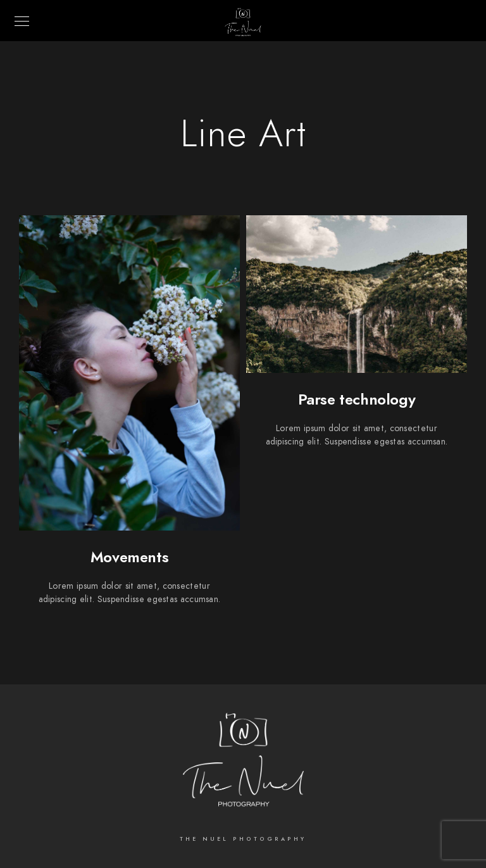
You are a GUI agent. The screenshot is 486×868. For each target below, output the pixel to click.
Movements (129, 557)
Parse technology (357, 399)
